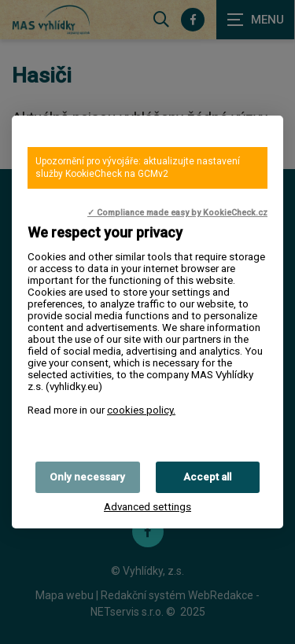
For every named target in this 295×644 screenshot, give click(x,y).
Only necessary (87, 477)
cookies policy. (141, 410)
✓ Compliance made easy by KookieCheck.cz (177, 213)
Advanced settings (147, 507)
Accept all (207, 477)
